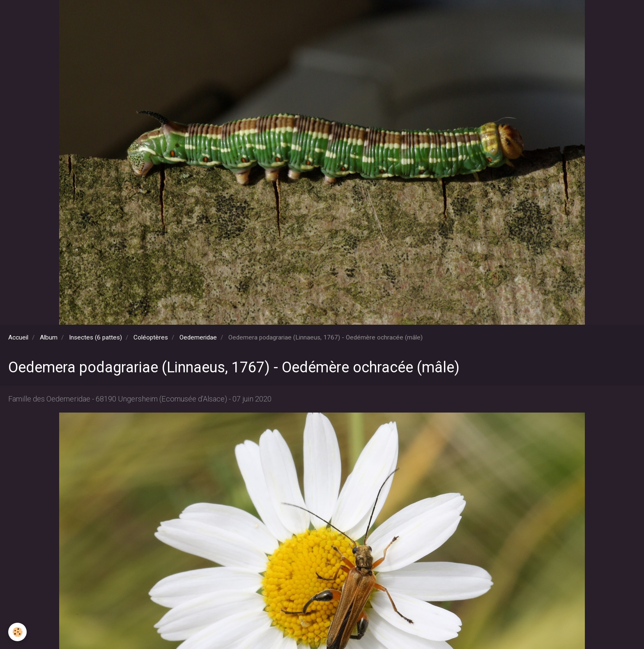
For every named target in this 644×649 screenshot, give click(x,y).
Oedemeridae (198, 337)
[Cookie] (17, 632)
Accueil (18, 337)
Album (49, 337)
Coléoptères (151, 337)
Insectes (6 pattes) (95, 337)
